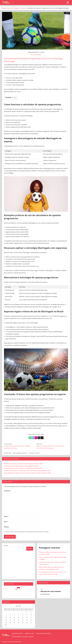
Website (6, 527)
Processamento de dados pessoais (23, 637)
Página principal (6, 8)
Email (6, 522)
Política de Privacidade (43, 633)
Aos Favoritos (37, 55)
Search (6, 546)
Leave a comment (35, 453)
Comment (7, 491)
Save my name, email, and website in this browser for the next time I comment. (27, 532)
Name (6, 516)
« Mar (5, 625)
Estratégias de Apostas (19, 8)
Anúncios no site (17, 633)
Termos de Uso (29, 633)
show (14, 97)
